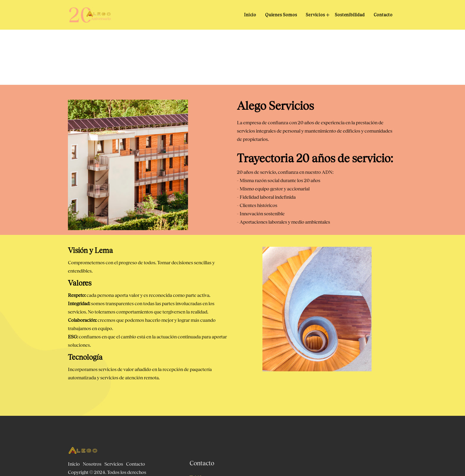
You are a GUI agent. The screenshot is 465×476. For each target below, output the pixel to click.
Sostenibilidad (350, 15)
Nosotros (92, 464)
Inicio (250, 15)
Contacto (383, 15)
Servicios (316, 15)
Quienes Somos (281, 15)
